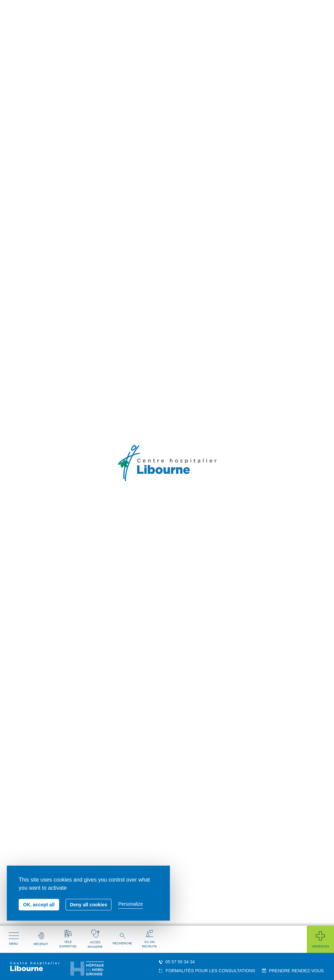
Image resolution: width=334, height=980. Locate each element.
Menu (14, 939)
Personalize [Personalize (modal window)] (131, 904)
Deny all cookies (89, 905)
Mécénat (41, 939)
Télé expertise (68, 939)
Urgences (320, 939)
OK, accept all (39, 905)
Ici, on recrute (150, 939)
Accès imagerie (95, 939)
